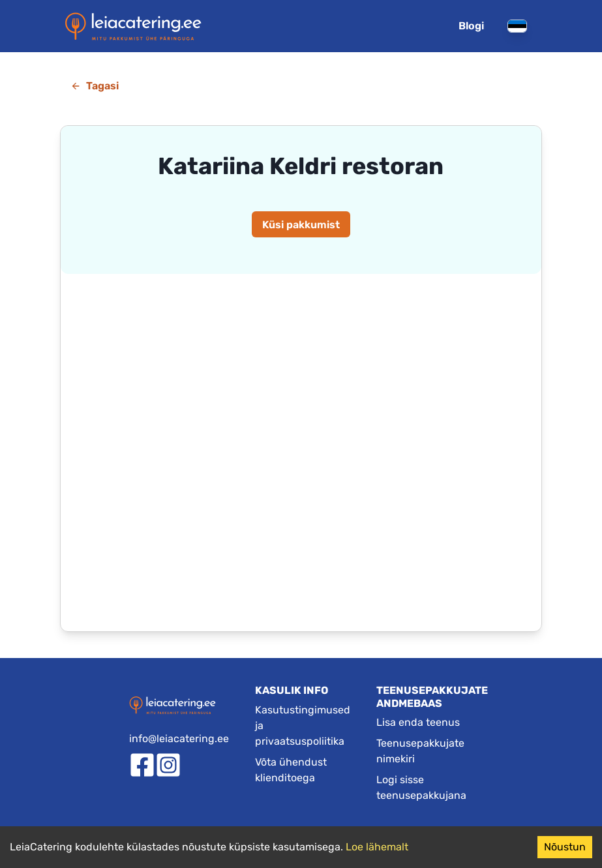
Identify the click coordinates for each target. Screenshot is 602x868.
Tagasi (95, 86)
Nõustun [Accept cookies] (565, 847)
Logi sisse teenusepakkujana (421, 787)
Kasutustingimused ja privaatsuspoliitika (303, 726)
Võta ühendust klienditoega (291, 770)
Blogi (471, 26)
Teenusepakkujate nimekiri (420, 751)
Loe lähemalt (377, 847)
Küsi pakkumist (301, 225)
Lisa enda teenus (418, 722)
